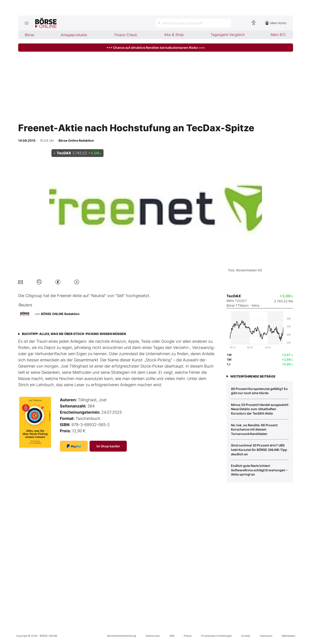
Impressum (266, 636)
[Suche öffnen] (193, 23)
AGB (172, 636)
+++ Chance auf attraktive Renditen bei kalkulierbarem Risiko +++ (156, 48)
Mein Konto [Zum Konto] (276, 23)
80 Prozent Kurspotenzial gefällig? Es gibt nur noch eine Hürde (259, 391)
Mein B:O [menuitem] (278, 35)
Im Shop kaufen (108, 446)
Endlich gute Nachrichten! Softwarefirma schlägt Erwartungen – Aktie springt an (259, 470)
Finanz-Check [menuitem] (126, 35)
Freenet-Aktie (69, 296)
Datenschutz (153, 636)
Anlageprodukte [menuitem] (74, 35)
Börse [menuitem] (29, 35)
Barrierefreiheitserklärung (122, 636)
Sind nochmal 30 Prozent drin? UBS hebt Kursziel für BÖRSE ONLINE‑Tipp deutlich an (259, 450)
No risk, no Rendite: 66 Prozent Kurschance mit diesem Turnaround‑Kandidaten (254, 429)
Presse (188, 636)
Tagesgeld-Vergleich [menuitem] (228, 35)
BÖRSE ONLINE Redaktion (60, 314)
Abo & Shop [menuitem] (174, 35)
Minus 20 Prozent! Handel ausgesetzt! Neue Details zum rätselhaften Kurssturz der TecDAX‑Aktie (260, 409)
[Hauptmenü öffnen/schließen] (27, 23)
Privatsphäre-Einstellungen (216, 636)
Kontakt (246, 636)
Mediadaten (289, 636)
